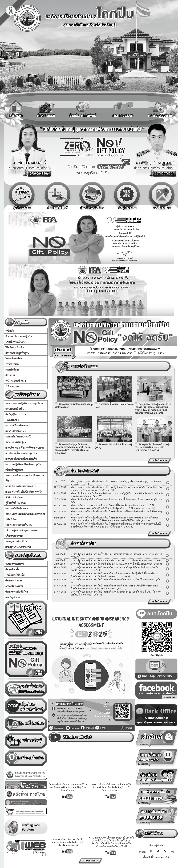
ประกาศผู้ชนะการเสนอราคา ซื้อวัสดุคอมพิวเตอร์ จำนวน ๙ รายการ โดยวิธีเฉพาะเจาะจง (112, 560)
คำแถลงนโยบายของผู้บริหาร (20, 336)
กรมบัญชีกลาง (13, 597)
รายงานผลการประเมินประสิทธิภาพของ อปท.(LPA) (25, 516)
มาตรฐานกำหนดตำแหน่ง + (19, 547)
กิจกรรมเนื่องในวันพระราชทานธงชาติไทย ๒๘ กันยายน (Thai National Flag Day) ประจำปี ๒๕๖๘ (68, 787)
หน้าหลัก (10, 331)
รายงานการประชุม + (16, 442)
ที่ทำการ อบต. (13, 386)
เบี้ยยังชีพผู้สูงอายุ (14, 470)
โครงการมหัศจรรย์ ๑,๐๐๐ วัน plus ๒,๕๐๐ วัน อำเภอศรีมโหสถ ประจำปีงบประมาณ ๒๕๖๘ (68, 842)
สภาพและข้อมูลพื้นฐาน (17, 353)
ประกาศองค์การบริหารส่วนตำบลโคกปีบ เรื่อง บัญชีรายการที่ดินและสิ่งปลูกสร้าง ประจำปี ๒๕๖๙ (116, 511)
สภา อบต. (10, 375)
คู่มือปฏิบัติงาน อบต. (16, 503)
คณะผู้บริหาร (12, 369)
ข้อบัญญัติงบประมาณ (16, 414)
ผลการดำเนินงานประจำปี (18, 436)
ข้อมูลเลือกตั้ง (12, 569)
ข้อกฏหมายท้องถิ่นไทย (17, 592)
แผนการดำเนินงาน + (16, 431)
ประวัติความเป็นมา (15, 342)
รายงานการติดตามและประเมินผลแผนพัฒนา (25, 478)
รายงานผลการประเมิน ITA (18, 525)
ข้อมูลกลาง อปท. (14, 580)
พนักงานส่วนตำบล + (16, 381)
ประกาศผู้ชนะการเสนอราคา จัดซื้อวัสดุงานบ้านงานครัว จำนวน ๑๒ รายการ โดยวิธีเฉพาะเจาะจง (116, 554)
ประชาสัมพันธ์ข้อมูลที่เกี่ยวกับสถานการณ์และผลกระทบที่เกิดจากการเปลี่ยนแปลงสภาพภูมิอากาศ (117, 499)
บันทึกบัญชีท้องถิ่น (15, 575)
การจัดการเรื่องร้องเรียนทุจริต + (21, 453)
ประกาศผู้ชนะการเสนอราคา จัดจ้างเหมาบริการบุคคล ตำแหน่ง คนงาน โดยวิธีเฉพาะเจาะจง (114, 579)
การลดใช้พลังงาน (14, 586)
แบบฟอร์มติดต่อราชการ (18, 508)
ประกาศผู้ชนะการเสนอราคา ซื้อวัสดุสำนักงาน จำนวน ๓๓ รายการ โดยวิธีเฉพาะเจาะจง (112, 564)
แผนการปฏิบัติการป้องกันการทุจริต (23, 464)
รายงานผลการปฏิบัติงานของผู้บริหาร (24, 403)
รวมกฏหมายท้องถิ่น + (16, 541)
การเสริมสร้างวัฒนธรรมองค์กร (20, 486)
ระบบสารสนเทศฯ (15, 564)
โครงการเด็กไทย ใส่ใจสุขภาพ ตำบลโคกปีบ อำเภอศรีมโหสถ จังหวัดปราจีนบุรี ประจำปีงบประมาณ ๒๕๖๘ (111, 787)
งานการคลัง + (12, 420)
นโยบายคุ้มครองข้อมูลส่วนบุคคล (22, 530)
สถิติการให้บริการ (14, 497)
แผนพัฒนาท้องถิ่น (15, 409)
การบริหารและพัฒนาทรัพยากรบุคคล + (26, 448)
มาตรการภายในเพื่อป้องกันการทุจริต (24, 492)
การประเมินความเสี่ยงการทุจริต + (22, 459)
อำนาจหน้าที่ (12, 364)
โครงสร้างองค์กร (14, 358)
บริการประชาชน (14, 536)
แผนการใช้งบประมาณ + (18, 425)
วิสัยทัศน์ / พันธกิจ (15, 347)
